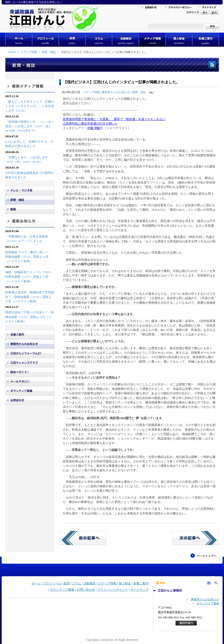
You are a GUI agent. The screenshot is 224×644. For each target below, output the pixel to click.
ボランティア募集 (62, 590)
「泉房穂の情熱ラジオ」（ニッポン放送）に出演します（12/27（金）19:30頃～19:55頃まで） (30, 126)
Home (12, 52)
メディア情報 (29, 52)
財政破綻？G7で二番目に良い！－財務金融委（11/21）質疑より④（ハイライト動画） (28, 257)
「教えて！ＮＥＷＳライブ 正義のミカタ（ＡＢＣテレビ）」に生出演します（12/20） (30, 106)
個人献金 (125, 583)
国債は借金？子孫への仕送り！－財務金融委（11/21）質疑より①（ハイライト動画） (30, 317)
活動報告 (90, 583)
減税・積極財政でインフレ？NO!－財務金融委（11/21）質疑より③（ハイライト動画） (29, 277)
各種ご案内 (141, 583)
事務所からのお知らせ (116, 92)
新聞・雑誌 (49, 52)
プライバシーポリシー (113, 590)
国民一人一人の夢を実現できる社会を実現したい (34, 2)
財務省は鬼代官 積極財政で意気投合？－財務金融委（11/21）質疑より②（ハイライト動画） (30, 297)
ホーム (36, 583)
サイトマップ (139, 590)
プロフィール (52, 583)
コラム (77, 583)
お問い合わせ (86, 590)
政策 (67, 583)
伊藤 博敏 (94, 128)
